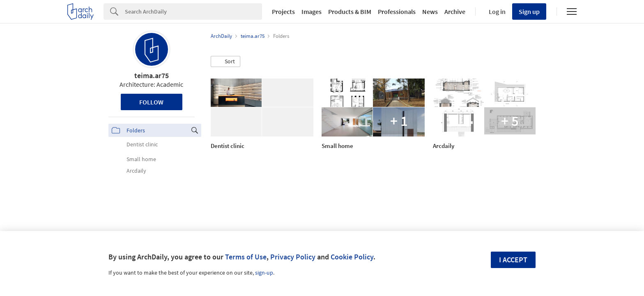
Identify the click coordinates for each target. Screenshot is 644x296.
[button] (225, 62)
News (430, 12)
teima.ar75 (152, 75)
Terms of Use (246, 257)
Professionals (397, 12)
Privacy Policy (293, 257)
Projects (283, 12)
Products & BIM (350, 12)
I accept (513, 260)
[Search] (193, 12)
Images (312, 12)
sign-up (264, 273)
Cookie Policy (352, 257)
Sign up (529, 12)
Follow (151, 102)
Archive (455, 12)
